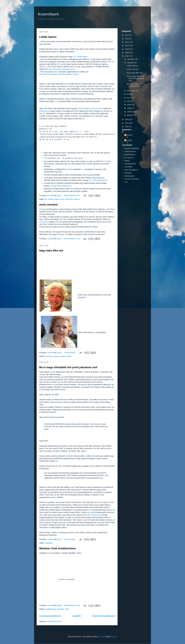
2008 (127, 53)
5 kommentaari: (70, 539)
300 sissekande (93, 515)
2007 (127, 56)
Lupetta (129, 141)
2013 (127, 39)
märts (129, 108)
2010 (127, 46)
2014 (127, 35)
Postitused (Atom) (54, 621)
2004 (127, 127)
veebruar (131, 112)
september (131, 91)
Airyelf (101, 637)
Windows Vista (63, 609)
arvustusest (44, 222)
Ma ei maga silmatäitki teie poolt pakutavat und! (68, 367)
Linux (62, 199)
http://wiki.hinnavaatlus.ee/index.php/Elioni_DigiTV (59, 74)
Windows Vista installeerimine (58, 548)
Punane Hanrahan (132, 179)
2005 (127, 123)
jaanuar (130, 115)
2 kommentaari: (70, 353)
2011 (127, 42)
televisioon (69, 199)
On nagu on (129, 158)
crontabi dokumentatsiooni (61, 186)
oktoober (131, 63)
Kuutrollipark (48, 14)
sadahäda (49, 543)
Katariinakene (130, 155)
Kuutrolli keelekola (132, 148)
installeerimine (50, 609)
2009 (127, 49)
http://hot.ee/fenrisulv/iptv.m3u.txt (62, 69)
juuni (129, 98)
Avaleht (77, 616)
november (131, 59)
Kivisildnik (128, 167)
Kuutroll (130, 136)
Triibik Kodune (130, 151)
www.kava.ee (44, 111)
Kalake (127, 161)
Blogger (114, 637)
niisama (56, 356)
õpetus (77, 199)
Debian (51, 199)
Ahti (126, 182)
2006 (127, 119)
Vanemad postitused (104, 616)
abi (46, 199)
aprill (129, 105)
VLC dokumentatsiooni (98, 180)
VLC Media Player (80, 57)
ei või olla (48, 356)
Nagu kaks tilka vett (51, 251)
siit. (57, 461)
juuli (129, 94)
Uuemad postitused (50, 616)
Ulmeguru (128, 173)
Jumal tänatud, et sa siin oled (90, 108)
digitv (57, 199)
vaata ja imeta (66, 356)
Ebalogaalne (129, 176)
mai (129, 101)
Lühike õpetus (48, 37)
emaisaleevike (130, 164)
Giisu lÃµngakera (131, 170)
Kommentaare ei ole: (72, 195)
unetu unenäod (48, 205)
